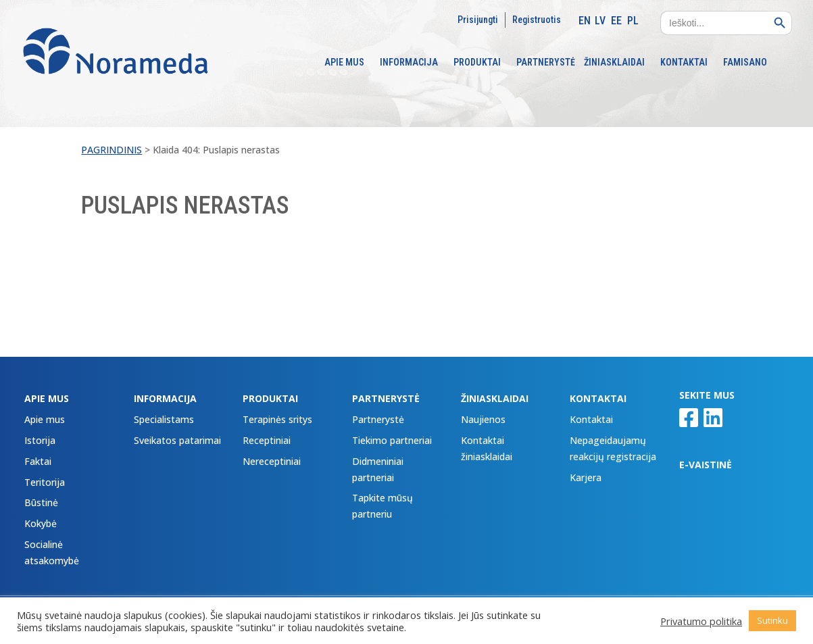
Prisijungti (478, 20)
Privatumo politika (701, 621)
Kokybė (41, 523)
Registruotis (537, 20)
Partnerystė (378, 419)
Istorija (40, 440)
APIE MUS (344, 63)
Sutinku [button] (772, 620)
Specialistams (164, 419)
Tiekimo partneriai (392, 440)
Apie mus (45, 419)
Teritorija (45, 482)
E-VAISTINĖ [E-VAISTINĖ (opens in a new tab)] (706, 465)
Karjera (586, 477)
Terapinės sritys (277, 419)
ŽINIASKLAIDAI (614, 63)
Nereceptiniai (272, 461)
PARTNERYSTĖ (546, 63)
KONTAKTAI (684, 63)
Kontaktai (591, 419)
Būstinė (41, 502)
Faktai (38, 461)
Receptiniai (267, 440)
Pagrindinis (112, 150)
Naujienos (483, 419)
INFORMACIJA (409, 63)
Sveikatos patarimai (177, 440)
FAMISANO (745, 63)
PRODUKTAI (477, 63)
